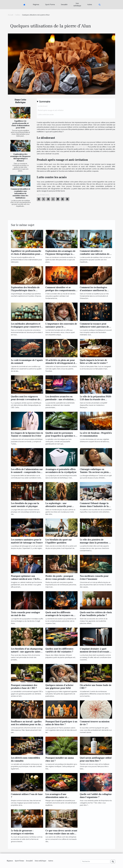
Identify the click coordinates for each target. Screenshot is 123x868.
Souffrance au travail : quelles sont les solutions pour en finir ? (27, 724)
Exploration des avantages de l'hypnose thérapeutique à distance (20, 157)
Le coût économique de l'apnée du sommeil (27, 362)
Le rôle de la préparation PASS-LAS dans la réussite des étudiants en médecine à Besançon (96, 401)
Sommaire (45, 102)
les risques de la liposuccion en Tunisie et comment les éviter (27, 434)
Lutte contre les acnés (46, 115)
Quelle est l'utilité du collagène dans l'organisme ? (96, 796)
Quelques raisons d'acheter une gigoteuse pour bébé (59, 687)
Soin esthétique (77, 5)
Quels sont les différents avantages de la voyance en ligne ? (59, 615)
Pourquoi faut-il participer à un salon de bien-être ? (61, 723)
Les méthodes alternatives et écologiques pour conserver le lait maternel (26, 327)
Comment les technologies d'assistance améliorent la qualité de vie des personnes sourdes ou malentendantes (94, 292)
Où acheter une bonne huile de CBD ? (96, 687)
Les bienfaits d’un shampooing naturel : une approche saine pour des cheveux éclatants (27, 652)
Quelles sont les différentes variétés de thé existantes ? (59, 650)
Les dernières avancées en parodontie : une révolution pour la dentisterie (59, 399)
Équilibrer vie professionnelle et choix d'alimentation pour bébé (20, 124)
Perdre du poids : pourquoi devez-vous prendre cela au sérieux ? (60, 579)
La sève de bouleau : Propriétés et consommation (96, 434)
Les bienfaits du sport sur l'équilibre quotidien (59, 541)
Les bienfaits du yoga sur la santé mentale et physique (25, 505)
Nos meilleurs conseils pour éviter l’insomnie (94, 578)
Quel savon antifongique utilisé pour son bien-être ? (96, 759)
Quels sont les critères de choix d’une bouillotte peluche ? (96, 614)
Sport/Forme (50, 5)
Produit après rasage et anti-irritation (51, 110)
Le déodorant (43, 106)
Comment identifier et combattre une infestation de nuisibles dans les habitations (20, 193)
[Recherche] (95, 861)
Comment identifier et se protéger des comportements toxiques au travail (60, 290)
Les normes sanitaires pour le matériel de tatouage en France (27, 541)
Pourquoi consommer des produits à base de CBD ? (24, 687)
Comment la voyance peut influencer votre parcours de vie (94, 327)
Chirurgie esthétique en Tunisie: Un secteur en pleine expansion (95, 472)
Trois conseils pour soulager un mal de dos (26, 614)
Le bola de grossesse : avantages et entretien (22, 832)
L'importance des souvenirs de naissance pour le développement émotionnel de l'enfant (61, 328)
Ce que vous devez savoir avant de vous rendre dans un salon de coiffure (61, 834)
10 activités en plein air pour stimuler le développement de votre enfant (61, 363)
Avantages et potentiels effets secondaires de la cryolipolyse (61, 471)
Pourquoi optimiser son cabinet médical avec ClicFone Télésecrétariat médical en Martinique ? (27, 580)
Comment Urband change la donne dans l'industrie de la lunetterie (94, 506)
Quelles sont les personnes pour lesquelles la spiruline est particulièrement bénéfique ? (61, 436)
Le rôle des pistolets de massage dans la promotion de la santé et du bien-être (95, 543)
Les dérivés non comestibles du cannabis (25, 759)
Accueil (10, 15)
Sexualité (64, 5)
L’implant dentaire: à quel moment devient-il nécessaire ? (95, 652)
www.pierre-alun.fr (81, 147)
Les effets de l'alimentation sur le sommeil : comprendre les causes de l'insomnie (27, 472)
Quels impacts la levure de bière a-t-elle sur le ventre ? (94, 362)
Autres (90, 5)
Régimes (36, 5)
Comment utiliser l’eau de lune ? (27, 796)
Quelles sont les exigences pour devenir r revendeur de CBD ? (25, 399)
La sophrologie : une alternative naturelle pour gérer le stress (59, 506)
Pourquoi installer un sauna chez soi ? (60, 759)
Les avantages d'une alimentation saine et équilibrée (56, 797)
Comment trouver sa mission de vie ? (95, 723)
